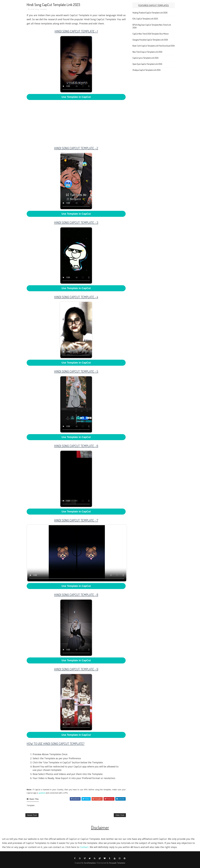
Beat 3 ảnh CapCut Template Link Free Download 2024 (154, 46)
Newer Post (32, 815)
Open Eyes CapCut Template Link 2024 (147, 64)
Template (43, 9)
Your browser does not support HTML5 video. (76, 64)
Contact (84, 847)
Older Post (120, 815)
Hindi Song (35, 9)
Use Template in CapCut (76, 97)
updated (42, 793)
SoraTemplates (90, 863)
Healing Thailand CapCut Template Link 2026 (150, 13)
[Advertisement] (76, 121)
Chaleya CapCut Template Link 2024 (146, 70)
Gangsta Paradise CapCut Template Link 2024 (150, 40)
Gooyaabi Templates (117, 863)
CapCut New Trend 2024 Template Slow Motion (151, 34)
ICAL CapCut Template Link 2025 (145, 19)
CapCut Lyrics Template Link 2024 (145, 58)
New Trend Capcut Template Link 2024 (147, 52)
